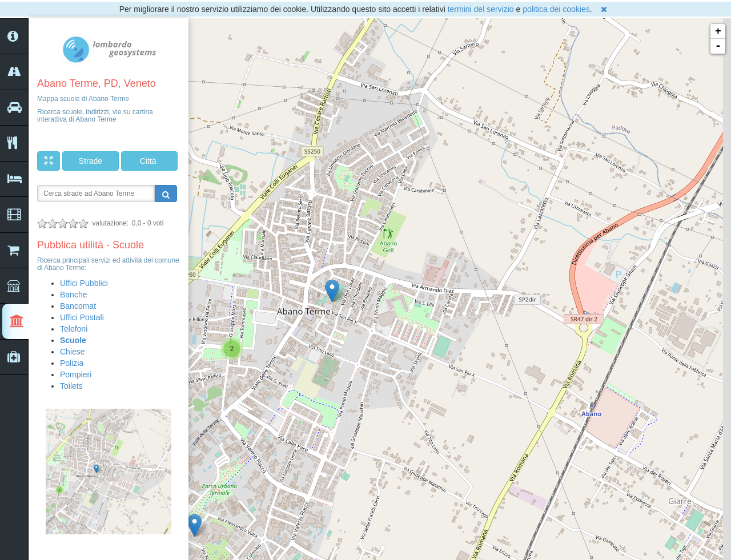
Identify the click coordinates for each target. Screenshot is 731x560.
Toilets (71, 386)
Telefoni (74, 329)
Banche (73, 295)
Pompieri (76, 374)
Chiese (73, 352)
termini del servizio (481, 9)
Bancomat (78, 306)
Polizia (72, 363)
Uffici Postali (82, 317)
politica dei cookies (556, 9)
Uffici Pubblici (84, 283)
